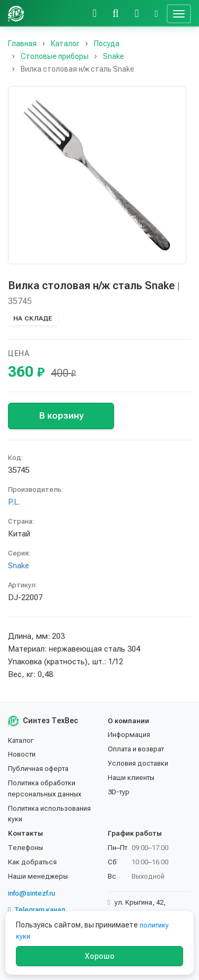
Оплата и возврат (136, 749)
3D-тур (119, 792)
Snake (19, 566)
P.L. (14, 502)
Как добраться (32, 862)
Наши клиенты (131, 778)
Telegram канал (37, 910)
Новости (22, 754)
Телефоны (25, 848)
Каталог (21, 740)
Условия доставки (138, 763)
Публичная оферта (38, 769)
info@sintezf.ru (32, 893)
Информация (129, 735)
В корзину (61, 415)
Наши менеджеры (38, 876)
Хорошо (100, 956)
